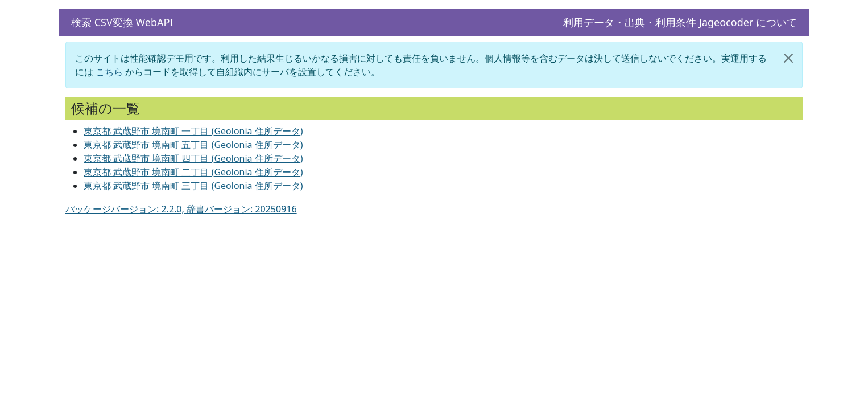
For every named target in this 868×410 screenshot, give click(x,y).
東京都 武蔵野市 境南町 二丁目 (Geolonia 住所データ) (193, 172)
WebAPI (154, 22)
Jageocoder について (748, 22)
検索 (81, 22)
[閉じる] (788, 58)
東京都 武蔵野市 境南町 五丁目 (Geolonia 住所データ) (193, 145)
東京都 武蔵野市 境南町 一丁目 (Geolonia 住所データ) (193, 131)
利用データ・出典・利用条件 (630, 22)
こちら (109, 72)
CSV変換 (114, 22)
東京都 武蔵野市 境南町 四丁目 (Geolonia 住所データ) (193, 158)
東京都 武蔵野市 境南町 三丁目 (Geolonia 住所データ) (193, 186)
